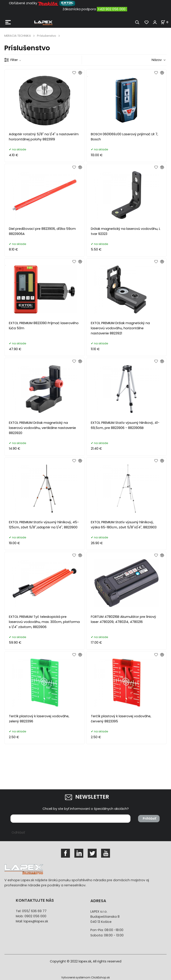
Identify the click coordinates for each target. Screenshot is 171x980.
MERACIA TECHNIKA (18, 36)
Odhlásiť (18, 832)
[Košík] (166, 22)
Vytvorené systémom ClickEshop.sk (85, 977)
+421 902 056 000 (112, 9)
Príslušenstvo (47, 36)
